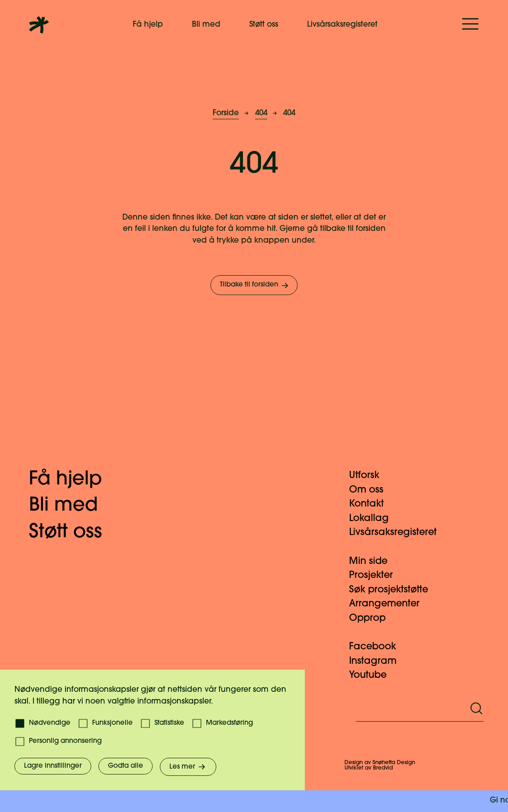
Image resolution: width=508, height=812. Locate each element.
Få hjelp (148, 25)
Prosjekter (376, 575)
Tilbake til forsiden (255, 286)
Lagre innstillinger (53, 766)
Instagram (378, 661)
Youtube (373, 675)
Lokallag (374, 519)
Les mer (188, 767)
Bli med (206, 25)
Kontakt (372, 504)
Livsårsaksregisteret (342, 25)
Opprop (373, 618)
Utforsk (370, 476)
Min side (374, 561)
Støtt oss (264, 25)
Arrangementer (390, 604)
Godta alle (126, 766)
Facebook (378, 647)
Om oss (372, 490)
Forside (226, 113)
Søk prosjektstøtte (394, 590)
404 (261, 113)
